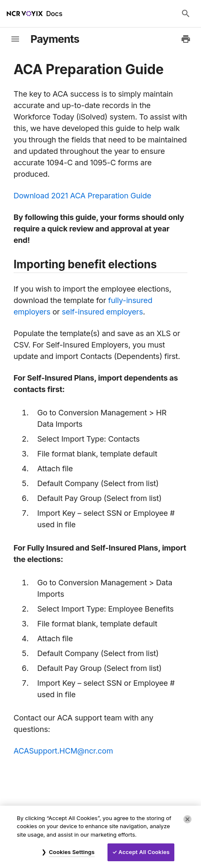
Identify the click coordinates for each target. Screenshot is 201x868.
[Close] (187, 819)
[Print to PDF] (186, 39)
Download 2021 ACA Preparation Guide (82, 196)
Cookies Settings (72, 852)
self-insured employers (102, 312)
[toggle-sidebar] (15, 39)
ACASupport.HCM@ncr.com (63, 751)
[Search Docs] (186, 14)
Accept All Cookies (144, 852)
